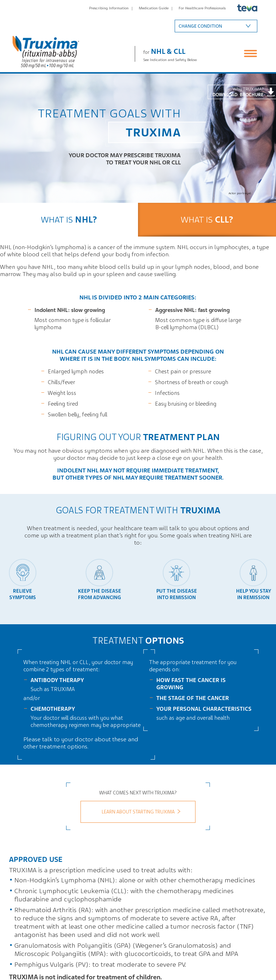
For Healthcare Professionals (202, 8)
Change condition (200, 26)
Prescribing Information (109, 8)
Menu (250, 53)
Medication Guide (154, 8)
